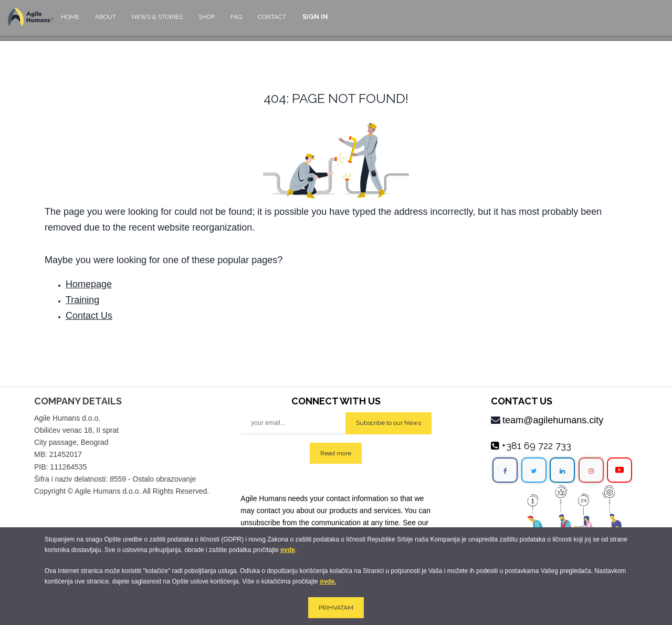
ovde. (328, 581)
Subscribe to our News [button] (388, 423)
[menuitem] (70, 22)
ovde (288, 550)
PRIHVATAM (336, 608)
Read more (336, 453)
